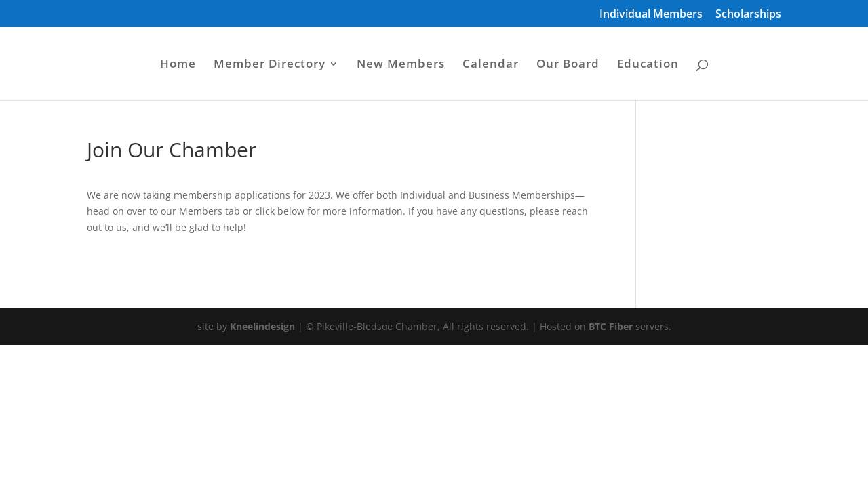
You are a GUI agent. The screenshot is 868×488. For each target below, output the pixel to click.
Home (178, 65)
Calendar (491, 65)
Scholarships (748, 15)
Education (648, 65)
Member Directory (270, 65)
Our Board (568, 65)
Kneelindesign (262, 326)
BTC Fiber (611, 326)
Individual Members (651, 15)
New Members (401, 65)
